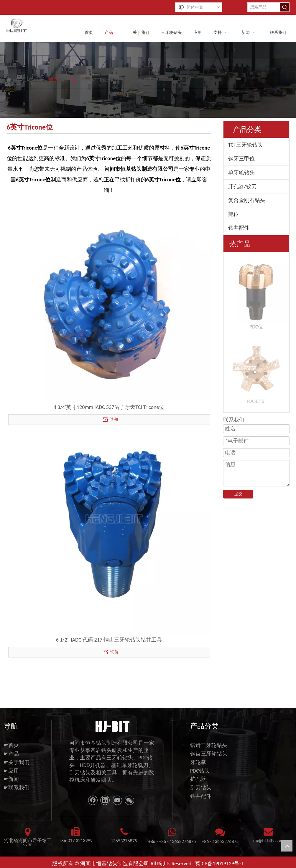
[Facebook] (93, 800)
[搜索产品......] (264, 7)
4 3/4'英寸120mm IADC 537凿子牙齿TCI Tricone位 (109, 407)
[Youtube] (117, 800)
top (287, 846)
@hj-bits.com (271, 841)
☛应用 (11, 771)
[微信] (129, 800)
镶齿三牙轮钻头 (209, 745)
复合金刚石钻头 (247, 200)
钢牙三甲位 (241, 159)
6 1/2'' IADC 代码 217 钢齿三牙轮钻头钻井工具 (109, 640)
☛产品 (11, 754)
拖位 (233, 214)
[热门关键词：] (285, 7)
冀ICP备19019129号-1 (219, 864)
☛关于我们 (17, 762)
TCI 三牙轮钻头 (245, 145)
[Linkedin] (105, 800)
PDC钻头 (200, 771)
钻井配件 (239, 228)
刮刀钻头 (201, 788)
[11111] (112, 726)
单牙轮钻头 (241, 173)
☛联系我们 (17, 788)
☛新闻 (11, 779)
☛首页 (11, 745)
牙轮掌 (198, 762)
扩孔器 (198, 779)
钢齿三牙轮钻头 (209, 754)
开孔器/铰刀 (242, 186)
